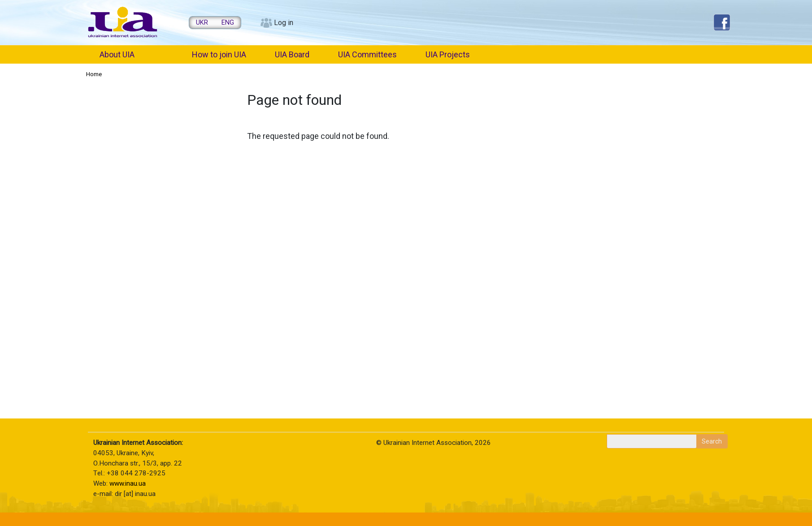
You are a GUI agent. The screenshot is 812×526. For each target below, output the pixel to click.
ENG (228, 23)
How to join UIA (219, 54)
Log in (284, 23)
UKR (202, 23)
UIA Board (292, 54)
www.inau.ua (128, 483)
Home (94, 74)
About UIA (117, 54)
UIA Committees (367, 54)
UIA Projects (448, 54)
